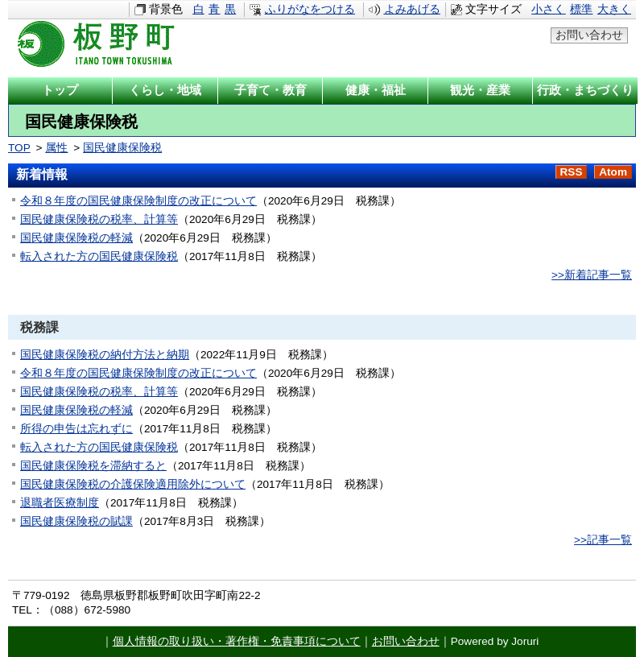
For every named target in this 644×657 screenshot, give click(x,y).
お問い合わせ (589, 35)
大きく (614, 9)
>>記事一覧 (603, 540)
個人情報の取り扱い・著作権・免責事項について (237, 641)
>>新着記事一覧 (592, 275)
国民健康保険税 (122, 148)
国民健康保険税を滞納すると (93, 466)
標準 (581, 9)
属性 (56, 148)
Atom (613, 172)
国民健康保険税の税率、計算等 (99, 219)
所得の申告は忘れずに (76, 429)
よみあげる (412, 9)
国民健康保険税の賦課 (76, 521)
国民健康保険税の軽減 (76, 238)
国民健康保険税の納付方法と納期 (105, 355)
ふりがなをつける (310, 9)
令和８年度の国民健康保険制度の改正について (138, 201)
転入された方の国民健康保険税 (99, 256)
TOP (19, 148)
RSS (572, 172)
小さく (548, 9)
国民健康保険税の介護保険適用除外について (133, 484)
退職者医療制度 (60, 503)
